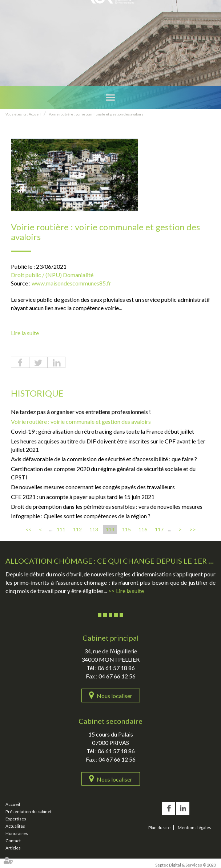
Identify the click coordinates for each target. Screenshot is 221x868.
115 (126, 529)
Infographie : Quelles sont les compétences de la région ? (81, 516)
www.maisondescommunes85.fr (71, 283)
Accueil (35, 114)
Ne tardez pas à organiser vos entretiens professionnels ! (81, 412)
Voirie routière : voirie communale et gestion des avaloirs (96, 114)
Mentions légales (194, 828)
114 (110, 529)
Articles (13, 848)
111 (61, 529)
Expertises (16, 819)
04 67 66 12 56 (117, 676)
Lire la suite (25, 333)
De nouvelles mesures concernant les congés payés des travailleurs (93, 487)
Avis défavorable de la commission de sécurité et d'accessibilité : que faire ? (104, 459)
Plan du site (159, 828)
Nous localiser (114, 696)
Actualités (15, 826)
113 (94, 529)
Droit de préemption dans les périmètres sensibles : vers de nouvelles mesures (107, 506)
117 (159, 529)
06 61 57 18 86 (116, 668)
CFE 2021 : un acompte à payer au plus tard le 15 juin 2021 (83, 497)
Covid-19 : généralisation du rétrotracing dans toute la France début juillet (103, 431)
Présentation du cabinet (29, 812)
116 (143, 529)
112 (77, 529)
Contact (13, 841)
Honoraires (17, 833)
